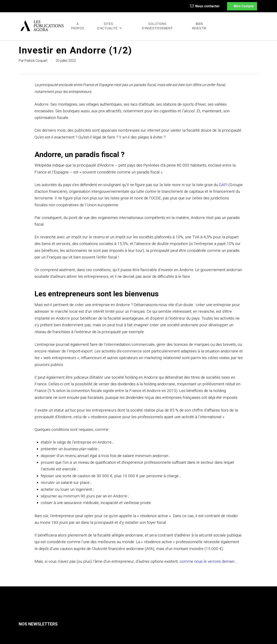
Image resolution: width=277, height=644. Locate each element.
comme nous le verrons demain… (208, 561)
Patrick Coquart (36, 61)
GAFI (223, 185)
